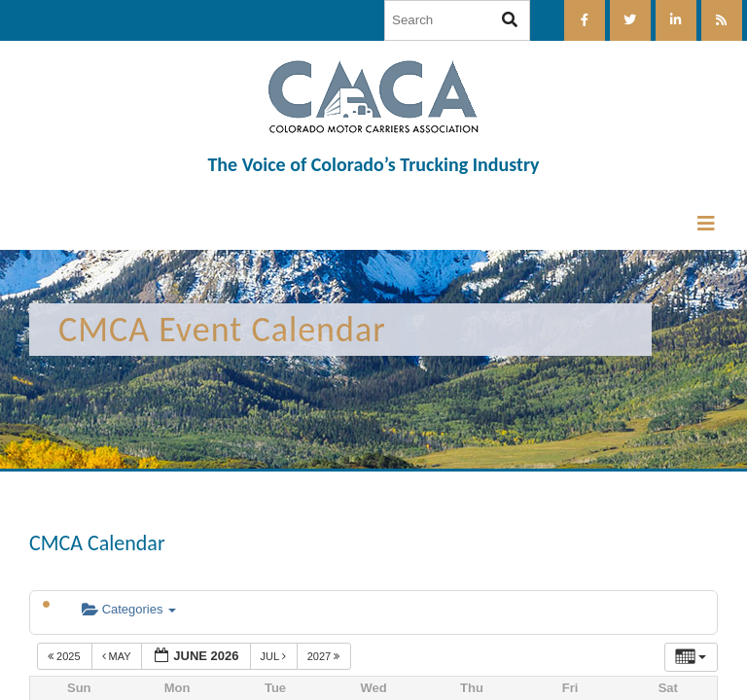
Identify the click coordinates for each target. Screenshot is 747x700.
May (118, 656)
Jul (275, 656)
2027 (325, 656)
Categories (129, 609)
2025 (66, 656)
